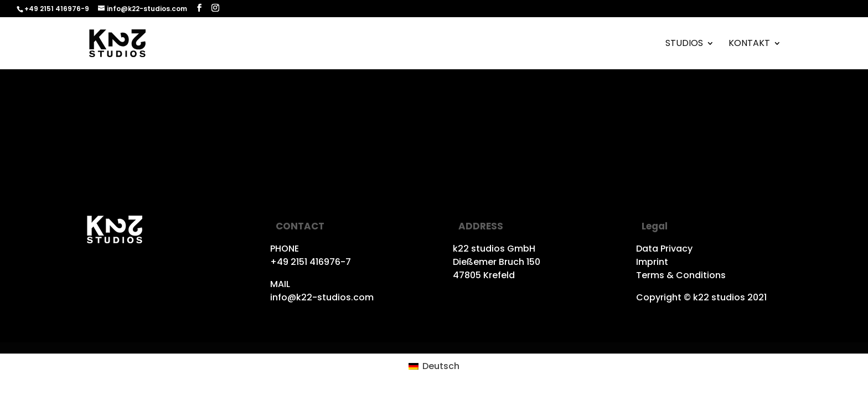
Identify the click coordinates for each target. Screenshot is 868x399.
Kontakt (749, 44)
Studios (684, 44)
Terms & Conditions (681, 275)
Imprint (652, 262)
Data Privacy (664, 249)
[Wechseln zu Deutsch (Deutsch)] (434, 366)
